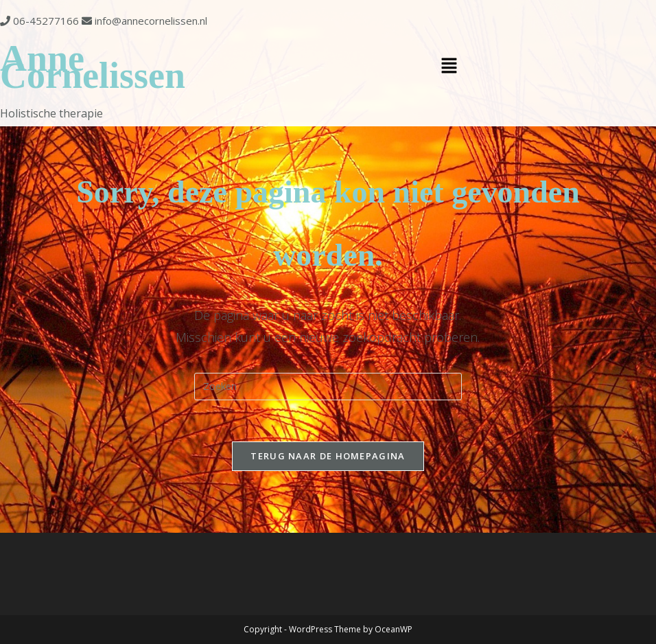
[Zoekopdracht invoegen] (328, 387)
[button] (449, 67)
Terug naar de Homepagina (328, 456)
